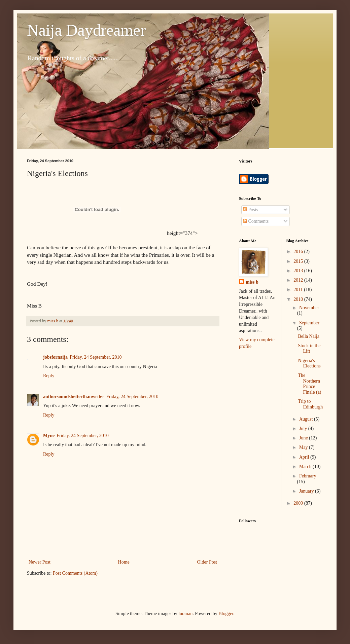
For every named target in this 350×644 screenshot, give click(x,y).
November (309, 308)
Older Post (207, 562)
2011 (299, 290)
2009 (299, 503)
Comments (256, 221)
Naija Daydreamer (86, 30)
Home (124, 562)
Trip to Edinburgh (310, 404)
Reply (49, 376)
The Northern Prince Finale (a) (309, 384)
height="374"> (112, 233)
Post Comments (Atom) (75, 573)
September (309, 323)
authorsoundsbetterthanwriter (74, 397)
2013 (299, 271)
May (304, 447)
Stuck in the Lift (309, 349)
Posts (251, 210)
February (308, 476)
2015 (299, 261)
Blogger (226, 614)
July (304, 428)
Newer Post (40, 562)
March (306, 467)
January (307, 491)
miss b (252, 282)
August (307, 419)
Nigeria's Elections (309, 363)
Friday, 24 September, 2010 (96, 357)
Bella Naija (308, 336)
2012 (299, 280)
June (304, 438)
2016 (299, 252)
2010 (299, 299)
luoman (185, 614)
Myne (49, 436)
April (305, 457)
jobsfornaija (55, 357)
